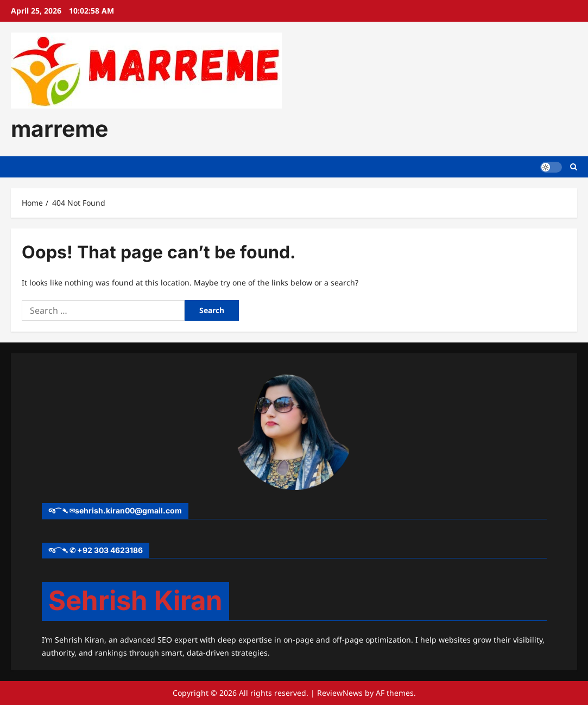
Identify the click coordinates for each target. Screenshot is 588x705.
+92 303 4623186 (110, 550)
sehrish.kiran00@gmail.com (128, 510)
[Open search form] (574, 167)
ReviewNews (340, 693)
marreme (59, 129)
